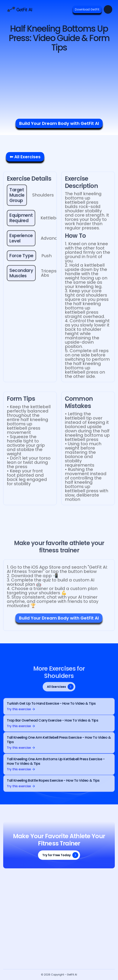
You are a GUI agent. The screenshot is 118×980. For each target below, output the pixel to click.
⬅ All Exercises (25, 157)
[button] (108, 9)
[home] (19, 9)
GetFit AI (72, 975)
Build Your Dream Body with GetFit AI (59, 123)
